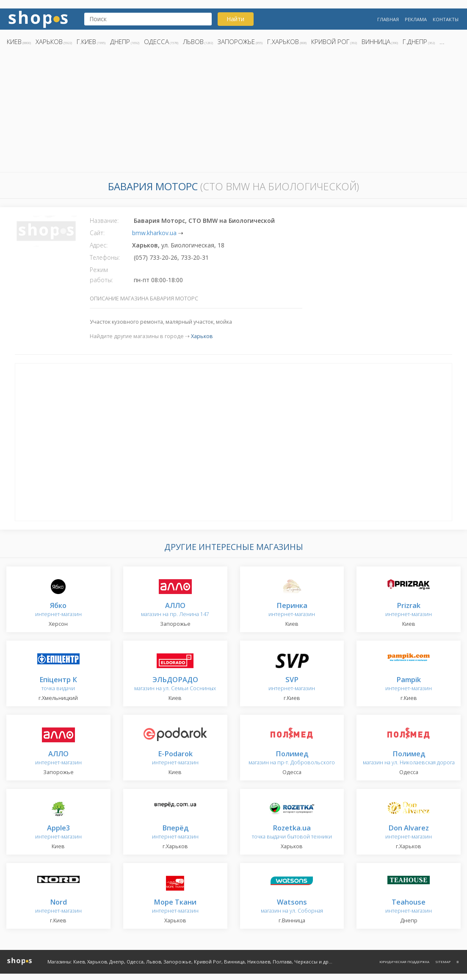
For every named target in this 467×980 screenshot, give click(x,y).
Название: (104, 221)
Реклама (416, 19)
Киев (14, 42)
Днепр (120, 42)
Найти (235, 19)
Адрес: (99, 245)
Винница (376, 42)
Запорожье (236, 42)
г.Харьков (283, 42)
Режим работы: (101, 275)
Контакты (446, 19)
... (442, 42)
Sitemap (443, 962)
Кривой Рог (330, 42)
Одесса (156, 42)
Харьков (49, 42)
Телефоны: (105, 257)
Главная (388, 19)
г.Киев (86, 42)
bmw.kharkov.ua (154, 233)
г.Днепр (415, 42)
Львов (193, 42)
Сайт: (97, 233)
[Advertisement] (233, 111)
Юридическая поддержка (404, 962)
